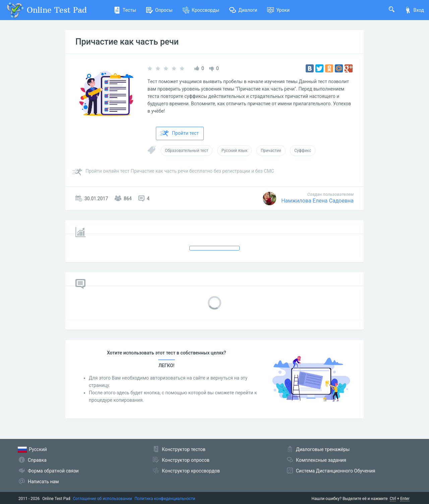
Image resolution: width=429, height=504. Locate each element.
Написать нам (43, 482)
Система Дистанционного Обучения (335, 471)
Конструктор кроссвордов (191, 471)
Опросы (159, 10)
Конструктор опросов (186, 460)
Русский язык (235, 151)
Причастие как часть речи (127, 42)
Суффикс (303, 151)
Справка (37, 460)
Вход (414, 10)
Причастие (271, 151)
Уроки (278, 10)
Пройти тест (179, 133)
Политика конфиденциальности (165, 499)
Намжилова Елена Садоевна (317, 201)
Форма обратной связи (53, 471)
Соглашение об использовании (103, 499)
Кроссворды (201, 10)
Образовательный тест (187, 151)
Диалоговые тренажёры (323, 449)
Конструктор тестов (184, 449)
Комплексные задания (321, 460)
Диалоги (243, 10)
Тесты (125, 10)
